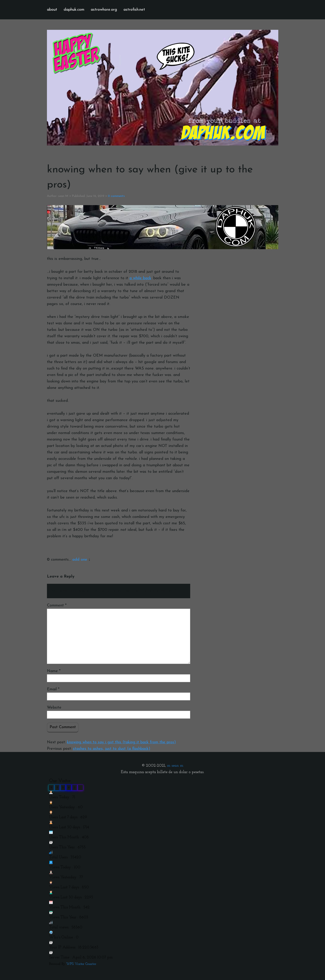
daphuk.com (74, 10)
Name (54, 671)
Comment (57, 605)
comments (116, 196)
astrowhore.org (104, 10)
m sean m (175, 766)
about (52, 10)
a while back (140, 278)
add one (80, 560)
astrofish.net (134, 10)
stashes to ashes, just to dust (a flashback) (112, 749)
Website (54, 708)
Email (53, 689)
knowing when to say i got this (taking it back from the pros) (121, 742)
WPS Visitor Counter (81, 964)
